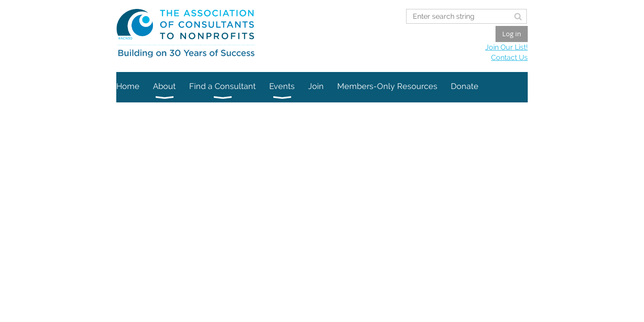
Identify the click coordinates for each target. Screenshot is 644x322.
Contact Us (509, 57)
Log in (512, 34)
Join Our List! (506, 47)
